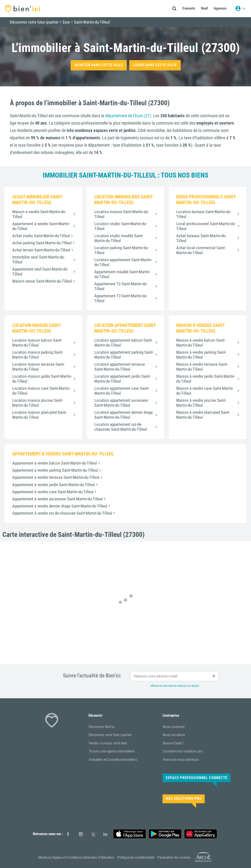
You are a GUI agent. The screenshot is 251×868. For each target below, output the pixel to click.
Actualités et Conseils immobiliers (113, 760)
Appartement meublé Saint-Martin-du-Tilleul (122, 274)
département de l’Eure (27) (128, 116)
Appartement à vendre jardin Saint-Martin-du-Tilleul (54, 485)
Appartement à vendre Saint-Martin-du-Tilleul (41, 226)
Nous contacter (174, 727)
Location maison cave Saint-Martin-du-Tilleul (41, 391)
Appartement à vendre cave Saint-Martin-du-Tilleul (53, 492)
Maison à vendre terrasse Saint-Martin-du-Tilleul (202, 367)
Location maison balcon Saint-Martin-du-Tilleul (37, 343)
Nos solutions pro (184, 799)
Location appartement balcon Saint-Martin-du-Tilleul (124, 343)
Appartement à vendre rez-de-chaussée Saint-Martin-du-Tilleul (62, 513)
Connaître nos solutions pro (183, 751)
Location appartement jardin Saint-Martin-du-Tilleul (123, 379)
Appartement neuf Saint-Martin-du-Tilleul (40, 272)
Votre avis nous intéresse (181, 760)
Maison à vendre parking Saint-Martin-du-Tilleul (201, 355)
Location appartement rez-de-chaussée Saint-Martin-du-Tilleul (121, 427)
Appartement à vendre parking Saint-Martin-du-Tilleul (55, 470)
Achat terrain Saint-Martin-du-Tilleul (41, 250)
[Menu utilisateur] (240, 9)
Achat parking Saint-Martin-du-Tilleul (42, 243)
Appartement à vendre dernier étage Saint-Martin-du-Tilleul (60, 506)
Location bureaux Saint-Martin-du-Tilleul (204, 214)
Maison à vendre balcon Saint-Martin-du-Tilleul (201, 343)
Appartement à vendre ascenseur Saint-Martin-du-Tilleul (57, 499)
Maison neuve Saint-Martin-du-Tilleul (42, 281)
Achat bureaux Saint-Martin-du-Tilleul (201, 238)
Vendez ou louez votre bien (108, 743)
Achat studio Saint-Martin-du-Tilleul (41, 236)
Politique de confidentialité (136, 857)
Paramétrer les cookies (174, 857)
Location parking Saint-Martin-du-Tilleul (121, 250)
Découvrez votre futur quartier (110, 735)
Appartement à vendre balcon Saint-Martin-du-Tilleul (55, 463)
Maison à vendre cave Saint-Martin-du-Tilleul (205, 391)
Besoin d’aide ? (173, 743)
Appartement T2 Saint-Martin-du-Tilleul (121, 286)
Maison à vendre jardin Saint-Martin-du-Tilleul (206, 379)
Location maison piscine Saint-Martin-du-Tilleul (38, 403)
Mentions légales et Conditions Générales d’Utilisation (76, 857)
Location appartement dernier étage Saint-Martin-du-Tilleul (124, 415)
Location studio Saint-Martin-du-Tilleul (121, 226)
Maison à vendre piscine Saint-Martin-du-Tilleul (201, 403)
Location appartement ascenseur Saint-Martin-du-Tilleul (121, 403)
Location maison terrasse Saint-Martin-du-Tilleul (38, 367)
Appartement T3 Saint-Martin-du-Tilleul (121, 298)
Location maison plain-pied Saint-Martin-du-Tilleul (40, 415)
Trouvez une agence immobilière (112, 751)
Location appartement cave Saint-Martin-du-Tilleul (122, 391)
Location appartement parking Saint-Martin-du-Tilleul (124, 355)
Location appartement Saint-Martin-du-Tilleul (123, 262)
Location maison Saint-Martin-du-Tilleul (122, 214)
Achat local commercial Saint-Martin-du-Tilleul (201, 250)
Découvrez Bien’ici (102, 727)
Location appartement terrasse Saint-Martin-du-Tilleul (120, 367)
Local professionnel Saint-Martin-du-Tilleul (206, 226)
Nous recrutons (174, 735)
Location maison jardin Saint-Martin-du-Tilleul (42, 379)
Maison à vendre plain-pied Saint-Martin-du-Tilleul (203, 415)
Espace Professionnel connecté (196, 778)
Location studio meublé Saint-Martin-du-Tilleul (119, 238)
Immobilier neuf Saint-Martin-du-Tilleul (38, 259)
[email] (175, 676)
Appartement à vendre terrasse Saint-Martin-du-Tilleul (56, 477)
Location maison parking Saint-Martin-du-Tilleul (38, 355)
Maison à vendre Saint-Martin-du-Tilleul (39, 214)
